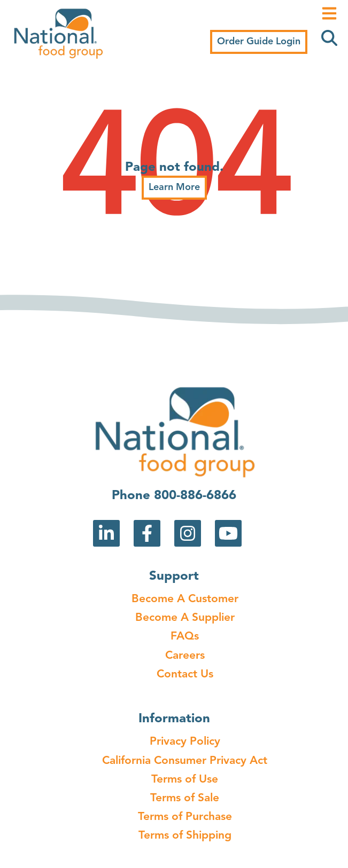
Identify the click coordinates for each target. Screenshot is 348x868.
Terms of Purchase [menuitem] (185, 817)
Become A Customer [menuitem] (185, 599)
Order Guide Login (259, 42)
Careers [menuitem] (185, 656)
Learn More (174, 187)
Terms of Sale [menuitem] (185, 798)
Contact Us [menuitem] (185, 674)
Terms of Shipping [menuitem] (185, 836)
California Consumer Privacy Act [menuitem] (185, 761)
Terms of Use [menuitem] (185, 780)
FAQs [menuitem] (185, 637)
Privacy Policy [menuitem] (185, 742)
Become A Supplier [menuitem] (185, 618)
